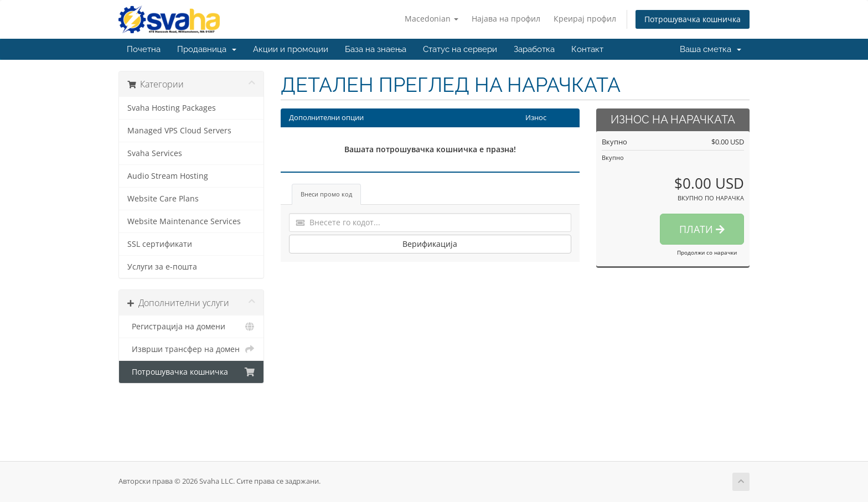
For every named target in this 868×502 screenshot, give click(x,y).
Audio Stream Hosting (168, 176)
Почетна (144, 49)
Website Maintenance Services (184, 221)
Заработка (534, 49)
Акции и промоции (291, 49)
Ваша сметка (711, 49)
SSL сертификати (160, 244)
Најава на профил (506, 19)
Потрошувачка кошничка (693, 19)
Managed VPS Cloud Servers (179, 131)
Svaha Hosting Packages (172, 108)
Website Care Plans (163, 199)
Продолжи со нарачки (707, 252)
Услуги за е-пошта (162, 267)
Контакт (587, 49)
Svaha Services (155, 153)
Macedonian (432, 19)
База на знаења (376, 49)
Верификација (430, 244)
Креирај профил (585, 19)
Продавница (207, 49)
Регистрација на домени (191, 327)
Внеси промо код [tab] (326, 194)
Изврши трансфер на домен (191, 349)
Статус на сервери (460, 49)
